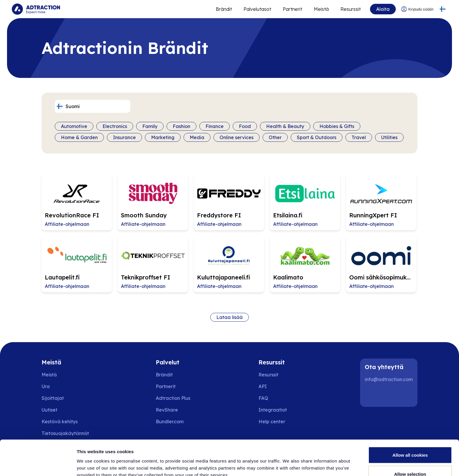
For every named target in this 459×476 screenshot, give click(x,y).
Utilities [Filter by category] (389, 137)
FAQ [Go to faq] (263, 398)
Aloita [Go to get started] (383, 9)
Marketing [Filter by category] (163, 137)
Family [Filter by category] (150, 126)
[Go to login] (417, 9)
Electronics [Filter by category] (115, 126)
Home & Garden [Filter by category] (79, 137)
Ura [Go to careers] (46, 386)
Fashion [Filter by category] (181, 126)
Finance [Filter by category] (215, 126)
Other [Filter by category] (275, 137)
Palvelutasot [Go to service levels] (257, 9)
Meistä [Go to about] (321, 9)
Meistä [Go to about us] (49, 375)
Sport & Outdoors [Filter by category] (317, 137)
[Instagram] (391, 395)
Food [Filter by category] (245, 126)
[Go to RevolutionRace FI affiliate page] (77, 202)
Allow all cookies (410, 422)
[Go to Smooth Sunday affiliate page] (153, 202)
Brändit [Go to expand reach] (224, 9)
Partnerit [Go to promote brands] (292, 9)
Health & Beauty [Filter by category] (285, 126)
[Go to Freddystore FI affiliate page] (229, 202)
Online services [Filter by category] (237, 137)
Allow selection (410, 441)
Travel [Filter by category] (359, 137)
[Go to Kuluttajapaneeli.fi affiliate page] (229, 264)
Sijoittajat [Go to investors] (53, 398)
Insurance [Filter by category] (124, 137)
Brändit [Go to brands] (164, 375)
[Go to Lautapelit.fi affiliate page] (77, 264)
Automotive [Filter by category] (74, 126)
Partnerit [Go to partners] (166, 386)
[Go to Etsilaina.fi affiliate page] (305, 202)
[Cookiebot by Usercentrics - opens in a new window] (38, 465)
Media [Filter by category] (197, 137)
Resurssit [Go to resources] (351, 9)
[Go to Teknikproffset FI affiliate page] (153, 264)
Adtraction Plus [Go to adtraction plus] (173, 398)
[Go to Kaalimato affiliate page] (305, 264)
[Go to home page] (36, 9)
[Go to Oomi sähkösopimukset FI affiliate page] (381, 264)
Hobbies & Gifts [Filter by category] (337, 126)
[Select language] (442, 9)
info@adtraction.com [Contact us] (389, 379)
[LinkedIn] (372, 395)
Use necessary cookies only (410, 460)
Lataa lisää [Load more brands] (229, 317)
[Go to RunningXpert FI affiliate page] (381, 202)
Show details (307, 461)
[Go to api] (276, 386)
